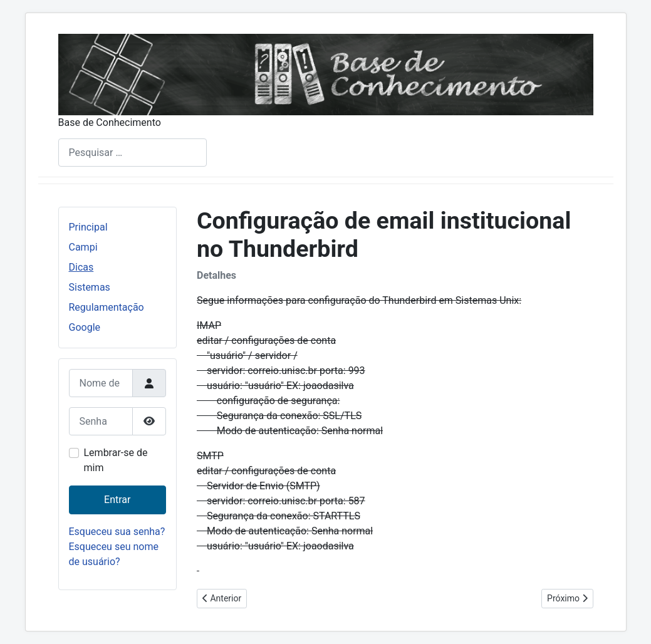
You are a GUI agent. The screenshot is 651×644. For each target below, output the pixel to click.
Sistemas (90, 287)
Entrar (117, 500)
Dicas (81, 267)
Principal (88, 227)
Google (85, 327)
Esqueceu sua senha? (117, 532)
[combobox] (133, 153)
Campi (83, 247)
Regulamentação (107, 307)
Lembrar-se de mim (116, 460)
